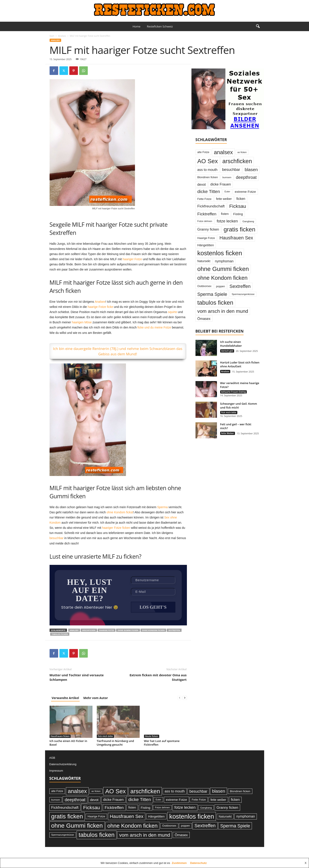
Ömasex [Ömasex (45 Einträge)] (204, 319)
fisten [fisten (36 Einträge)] (225, 214)
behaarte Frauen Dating (234, 392)
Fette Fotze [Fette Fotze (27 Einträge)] (204, 199)
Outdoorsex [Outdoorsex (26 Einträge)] (204, 286)
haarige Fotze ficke (100, 307)
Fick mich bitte (105, 737)
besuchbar (57, 538)
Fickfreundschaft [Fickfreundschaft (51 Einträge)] (211, 206)
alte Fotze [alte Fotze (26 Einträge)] (203, 152)
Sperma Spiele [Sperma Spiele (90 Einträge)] (212, 294)
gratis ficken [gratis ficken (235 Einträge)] (239, 229)
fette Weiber (228, 433)
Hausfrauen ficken (60, 737)
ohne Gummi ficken (128, 631)
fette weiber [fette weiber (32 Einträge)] (224, 199)
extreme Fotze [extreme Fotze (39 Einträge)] (245, 192)
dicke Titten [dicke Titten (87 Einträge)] (209, 191)
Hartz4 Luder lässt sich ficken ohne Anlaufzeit (240, 364)
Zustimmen (179, 863)
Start (52, 36)
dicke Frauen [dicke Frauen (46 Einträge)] (221, 184)
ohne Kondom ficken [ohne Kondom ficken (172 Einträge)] (223, 278)
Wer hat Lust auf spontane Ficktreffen (162, 743)
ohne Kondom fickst (120, 512)
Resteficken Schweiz (160, 26)
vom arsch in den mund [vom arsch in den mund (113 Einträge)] (223, 311)
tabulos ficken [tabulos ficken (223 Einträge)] (215, 303)
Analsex (62, 36)
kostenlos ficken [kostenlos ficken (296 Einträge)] (220, 253)
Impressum (56, 771)
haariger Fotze (132, 259)
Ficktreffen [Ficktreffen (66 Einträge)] (207, 214)
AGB (52, 758)
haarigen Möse (82, 322)
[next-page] (185, 698)
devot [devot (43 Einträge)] (202, 184)
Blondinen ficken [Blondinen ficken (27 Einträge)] (208, 177)
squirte (173, 312)
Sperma (162, 507)
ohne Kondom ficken (153, 631)
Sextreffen (174, 631)
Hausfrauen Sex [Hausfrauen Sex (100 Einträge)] (236, 238)
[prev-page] (180, 698)
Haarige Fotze (107, 631)
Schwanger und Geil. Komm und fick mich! (239, 406)
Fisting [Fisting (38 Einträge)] (238, 214)
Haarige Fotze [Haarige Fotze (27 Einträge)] (206, 238)
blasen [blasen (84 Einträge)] (251, 169)
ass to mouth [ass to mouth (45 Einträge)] (208, 170)
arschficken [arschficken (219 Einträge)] (237, 161)
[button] (258, 26)
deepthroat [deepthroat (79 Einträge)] (246, 177)
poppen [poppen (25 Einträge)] (220, 286)
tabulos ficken (60, 635)
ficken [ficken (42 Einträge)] (241, 199)
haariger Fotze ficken (116, 528)
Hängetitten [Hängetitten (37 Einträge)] (206, 245)
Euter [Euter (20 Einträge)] (227, 192)
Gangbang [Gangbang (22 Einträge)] (248, 221)
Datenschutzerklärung (63, 765)
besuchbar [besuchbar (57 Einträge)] (231, 170)
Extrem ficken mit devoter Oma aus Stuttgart (158, 678)
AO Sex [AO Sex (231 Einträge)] (208, 161)
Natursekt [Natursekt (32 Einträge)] (204, 261)
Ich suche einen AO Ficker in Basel (68, 743)
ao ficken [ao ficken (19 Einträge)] (242, 152)
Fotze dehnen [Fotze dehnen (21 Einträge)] (205, 221)
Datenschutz (198, 863)
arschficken (89, 631)
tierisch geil (227, 351)
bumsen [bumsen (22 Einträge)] (227, 177)
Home (137, 26)
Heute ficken (152, 737)
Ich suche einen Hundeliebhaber (231, 344)
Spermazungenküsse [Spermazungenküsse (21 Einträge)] (243, 294)
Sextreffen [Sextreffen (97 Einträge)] (240, 286)
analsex (74, 631)
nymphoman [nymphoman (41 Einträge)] (224, 261)
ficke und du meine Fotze (154, 327)
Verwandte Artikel (65, 698)
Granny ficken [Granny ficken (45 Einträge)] (208, 229)
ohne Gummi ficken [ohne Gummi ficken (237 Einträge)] (223, 269)
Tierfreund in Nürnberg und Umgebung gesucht (115, 743)
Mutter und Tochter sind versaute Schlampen (77, 678)
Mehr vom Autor (96, 698)
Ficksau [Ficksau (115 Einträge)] (238, 206)
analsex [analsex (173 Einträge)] (223, 152)
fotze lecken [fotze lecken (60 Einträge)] (227, 221)
